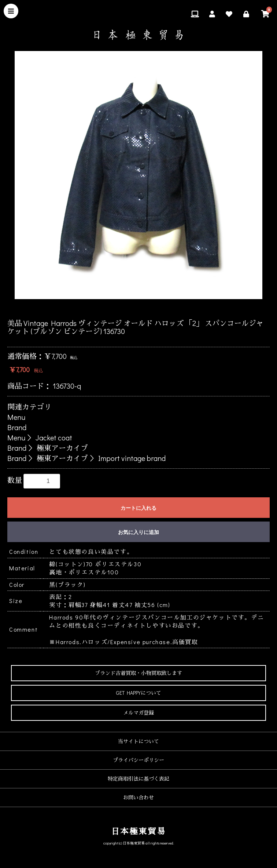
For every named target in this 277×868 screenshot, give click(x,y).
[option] (138, 175)
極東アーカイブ (62, 448)
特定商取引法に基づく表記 (138, 779)
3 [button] (133, 308)
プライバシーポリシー (138, 760)
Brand (17, 427)
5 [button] (155, 308)
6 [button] (166, 308)
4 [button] (144, 308)
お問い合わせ (138, 797)
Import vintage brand (132, 458)
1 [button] (111, 308)
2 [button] (122, 308)
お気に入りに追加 (138, 532)
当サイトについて (138, 741)
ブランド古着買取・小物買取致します (138, 673)
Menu (16, 417)
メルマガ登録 (138, 713)
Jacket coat (54, 437)
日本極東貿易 (139, 831)
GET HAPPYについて (139, 693)
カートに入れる (138, 508)
